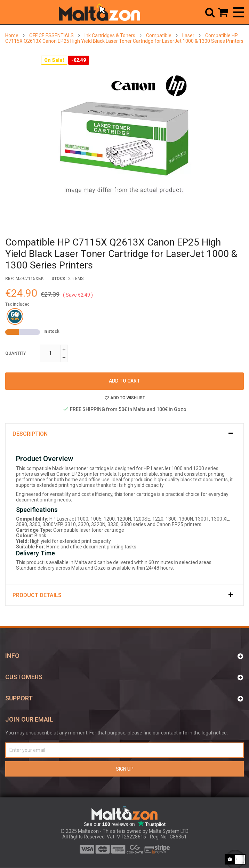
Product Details (37, 595)
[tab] (124, 434)
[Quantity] (50, 353)
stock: (59, 279)
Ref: (10, 279)
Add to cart (124, 381)
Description (30, 434)
